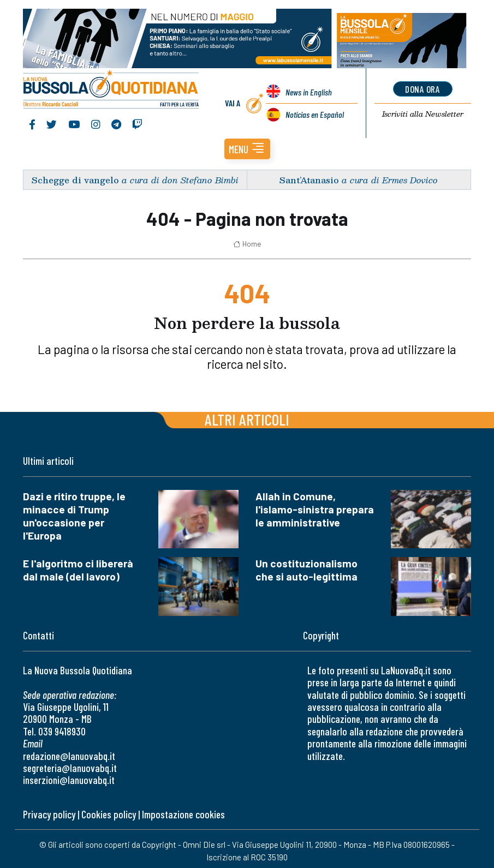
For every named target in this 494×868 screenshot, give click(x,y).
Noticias (314, 114)
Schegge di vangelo (75, 180)
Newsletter (423, 115)
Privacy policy (49, 814)
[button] (247, 149)
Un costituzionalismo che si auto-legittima (306, 570)
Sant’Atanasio (309, 180)
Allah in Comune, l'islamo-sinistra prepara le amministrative (315, 509)
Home (247, 244)
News (308, 92)
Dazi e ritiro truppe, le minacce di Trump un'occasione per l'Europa (74, 516)
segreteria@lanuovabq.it (70, 768)
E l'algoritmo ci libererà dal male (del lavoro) (78, 570)
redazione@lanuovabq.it (69, 756)
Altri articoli (247, 419)
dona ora (423, 89)
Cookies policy (109, 814)
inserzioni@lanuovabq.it (69, 780)
